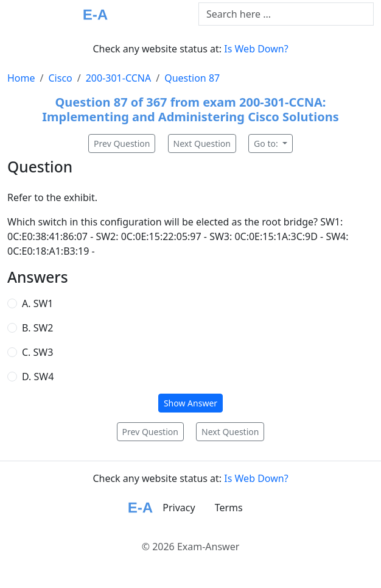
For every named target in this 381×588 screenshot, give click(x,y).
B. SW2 (38, 328)
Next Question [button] (202, 143)
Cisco (60, 78)
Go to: (267, 143)
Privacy (179, 508)
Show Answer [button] (190, 403)
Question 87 (192, 78)
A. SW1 (38, 303)
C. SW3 (37, 352)
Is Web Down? (256, 49)
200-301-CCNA (119, 78)
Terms (229, 508)
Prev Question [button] (122, 143)
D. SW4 (38, 377)
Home (21, 78)
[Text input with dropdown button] (286, 14)
